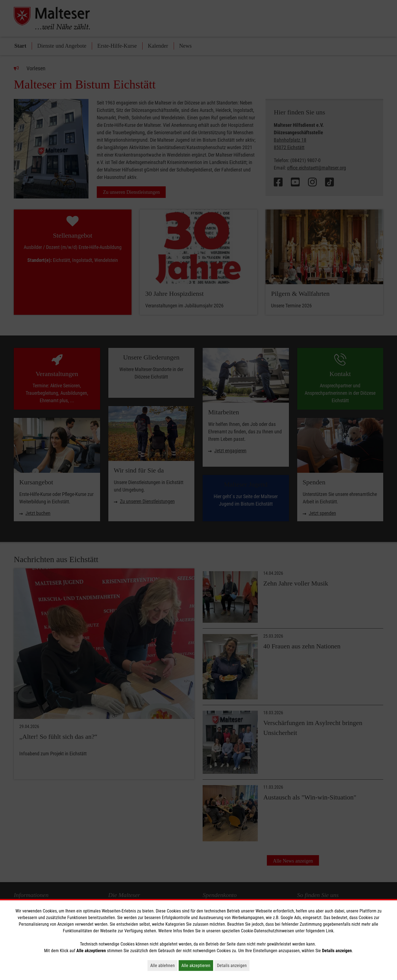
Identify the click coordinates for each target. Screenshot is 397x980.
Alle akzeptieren (197, 965)
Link (330, 931)
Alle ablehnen (164, 965)
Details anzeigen (233, 965)
